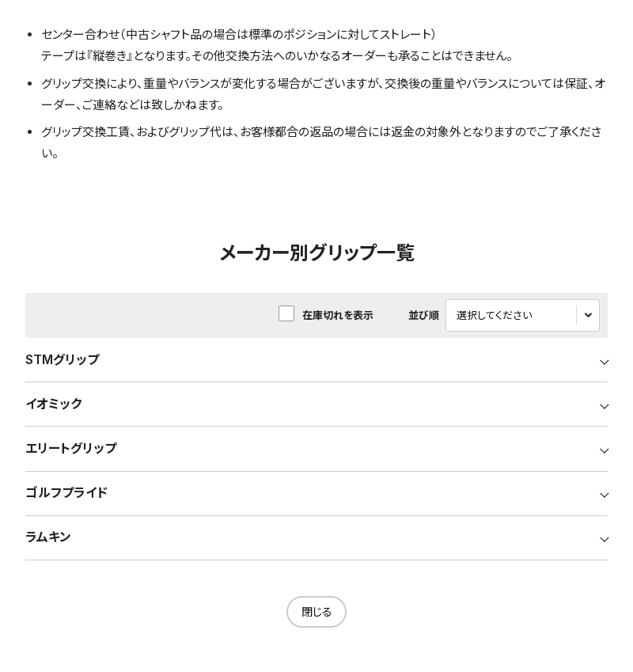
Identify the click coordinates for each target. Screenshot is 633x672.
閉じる (317, 616)
